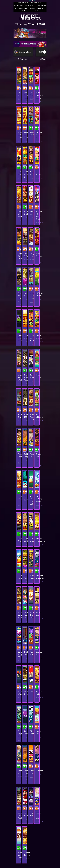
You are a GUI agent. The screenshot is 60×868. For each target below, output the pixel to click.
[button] (45, 52)
